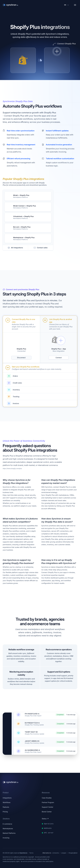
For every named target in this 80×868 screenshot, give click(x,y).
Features (6, 807)
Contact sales (41, 248)
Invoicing (6, 838)
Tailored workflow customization (60, 159)
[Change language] (67, 5)
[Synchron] (10, 5)
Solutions (6, 819)
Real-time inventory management (21, 145)
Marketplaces (8, 828)
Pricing (5, 812)
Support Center (47, 807)
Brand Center (47, 812)
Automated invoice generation (59, 145)
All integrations (15, 248)
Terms (31, 853)
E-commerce (7, 824)
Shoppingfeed (73, 853)
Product (6, 793)
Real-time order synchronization (21, 131)
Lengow (64, 853)
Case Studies (47, 798)
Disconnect (21, 358)
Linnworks (56, 853)
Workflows (7, 802)
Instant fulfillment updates (57, 131)
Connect (59, 358)
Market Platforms (9, 833)
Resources (46, 793)
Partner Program (48, 802)
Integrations (7, 798)
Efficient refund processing (18, 159)
